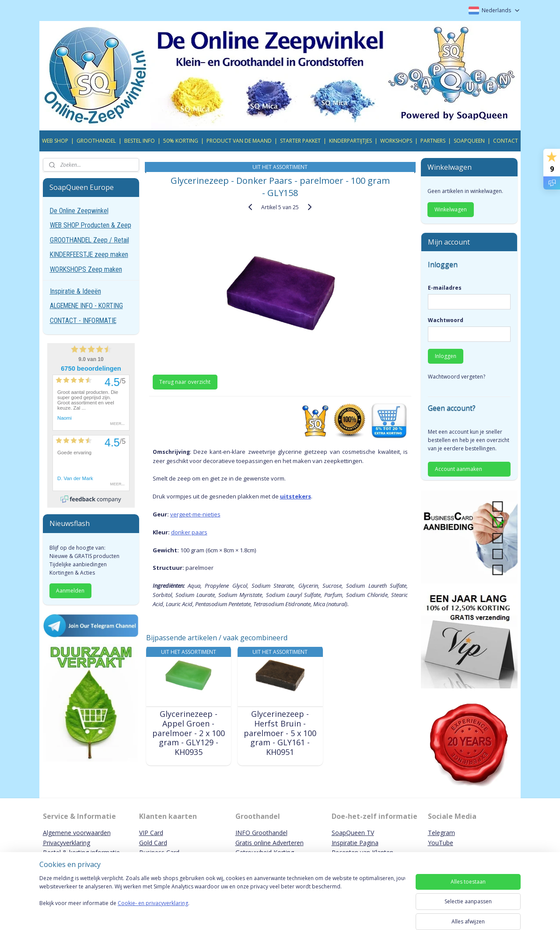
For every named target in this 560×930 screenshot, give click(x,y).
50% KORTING (181, 141)
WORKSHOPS (396, 141)
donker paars (189, 532)
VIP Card (151, 833)
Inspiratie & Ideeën (75, 291)
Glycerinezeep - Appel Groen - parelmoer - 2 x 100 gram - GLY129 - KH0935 (188, 733)
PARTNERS (433, 141)
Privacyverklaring (66, 843)
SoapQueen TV (353, 833)
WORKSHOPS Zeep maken (86, 269)
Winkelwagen (451, 209)
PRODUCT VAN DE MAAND (239, 141)
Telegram (441, 833)
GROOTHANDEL (96, 141)
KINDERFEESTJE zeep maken (89, 254)
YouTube (441, 843)
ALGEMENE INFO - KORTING (86, 306)
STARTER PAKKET (300, 141)
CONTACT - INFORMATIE (83, 321)
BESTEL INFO (140, 141)
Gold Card (153, 843)
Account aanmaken (458, 469)
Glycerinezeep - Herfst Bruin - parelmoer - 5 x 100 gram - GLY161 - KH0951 (280, 733)
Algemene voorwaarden (77, 833)
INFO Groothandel (261, 833)
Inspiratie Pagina (355, 843)
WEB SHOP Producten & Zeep (91, 225)
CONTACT (506, 141)
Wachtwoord (446, 320)
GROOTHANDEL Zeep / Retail (89, 240)
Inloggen (446, 356)
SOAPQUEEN (469, 141)
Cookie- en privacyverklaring (153, 912)
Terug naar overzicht (185, 382)
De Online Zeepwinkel (79, 211)
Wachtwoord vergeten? (457, 377)
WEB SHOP (55, 141)
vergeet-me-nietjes (195, 514)
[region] (222, 900)
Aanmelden (70, 591)
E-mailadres (445, 288)
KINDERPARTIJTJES (350, 141)
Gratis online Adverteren (269, 843)
